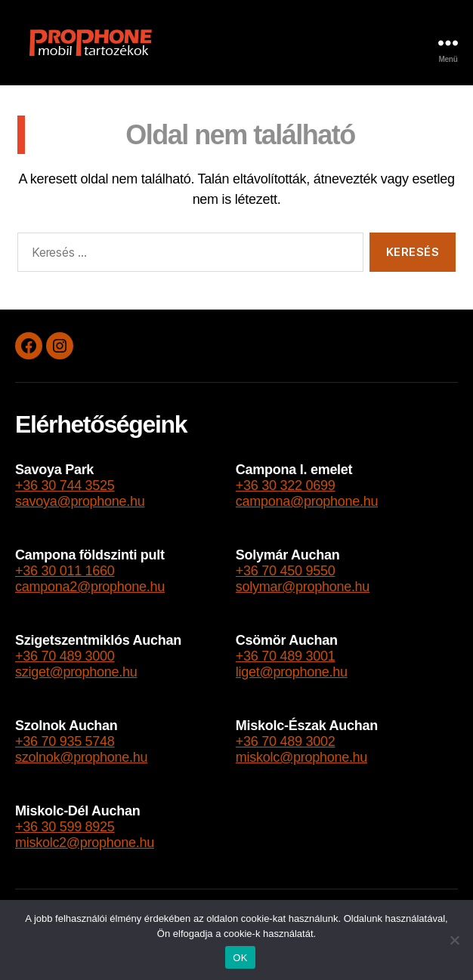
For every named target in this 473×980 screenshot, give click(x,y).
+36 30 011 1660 (65, 571)
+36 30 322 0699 (286, 485)
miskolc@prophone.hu (301, 757)
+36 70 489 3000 (65, 656)
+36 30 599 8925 (65, 827)
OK (240, 958)
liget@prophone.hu (292, 672)
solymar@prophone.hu (303, 587)
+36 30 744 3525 (65, 485)
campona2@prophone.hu (90, 587)
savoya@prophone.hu (80, 501)
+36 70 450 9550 (286, 571)
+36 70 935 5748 (65, 741)
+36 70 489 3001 (286, 656)
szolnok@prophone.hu (81, 757)
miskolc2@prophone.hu (85, 843)
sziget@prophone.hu (76, 672)
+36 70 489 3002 (286, 741)
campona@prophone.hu (307, 501)
